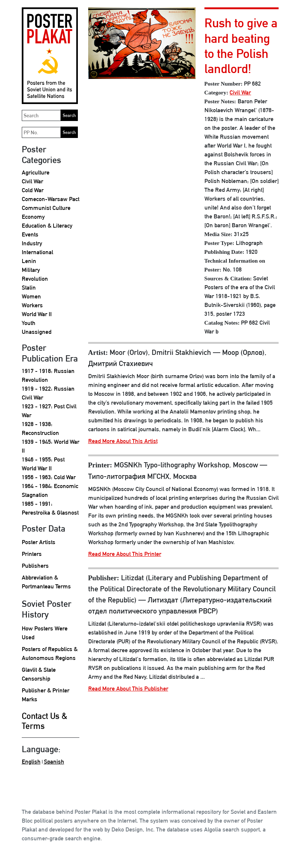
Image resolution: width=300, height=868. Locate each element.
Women (31, 296)
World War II (37, 314)
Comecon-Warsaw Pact (51, 199)
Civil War (32, 181)
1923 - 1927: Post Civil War (49, 411)
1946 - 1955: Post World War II (43, 464)
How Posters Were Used (45, 633)
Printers (32, 554)
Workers (32, 305)
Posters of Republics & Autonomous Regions (50, 653)
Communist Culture (46, 208)
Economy (33, 217)
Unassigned (37, 332)
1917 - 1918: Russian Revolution (48, 375)
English (31, 762)
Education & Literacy (47, 226)
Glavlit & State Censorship (39, 674)
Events (30, 234)
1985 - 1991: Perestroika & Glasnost (50, 508)
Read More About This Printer (125, 554)
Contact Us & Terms (44, 721)
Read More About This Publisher (128, 689)
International (37, 252)
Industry (32, 243)
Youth (29, 323)
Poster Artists (39, 542)
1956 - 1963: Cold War (49, 477)
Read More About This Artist (123, 441)
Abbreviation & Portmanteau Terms (46, 582)
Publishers (35, 566)
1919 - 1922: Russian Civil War (48, 393)
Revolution (35, 279)
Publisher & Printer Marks (46, 695)
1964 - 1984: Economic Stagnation (50, 490)
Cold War (33, 190)
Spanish (54, 762)
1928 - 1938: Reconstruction (40, 428)
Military (31, 270)
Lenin (29, 261)
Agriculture (36, 172)
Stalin (29, 288)
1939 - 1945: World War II (51, 446)
